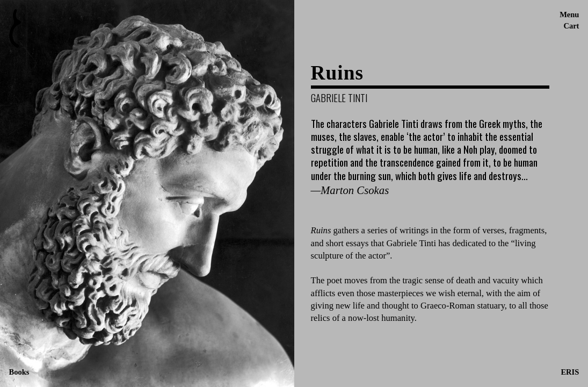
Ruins (337, 73)
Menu (569, 15)
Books (19, 372)
